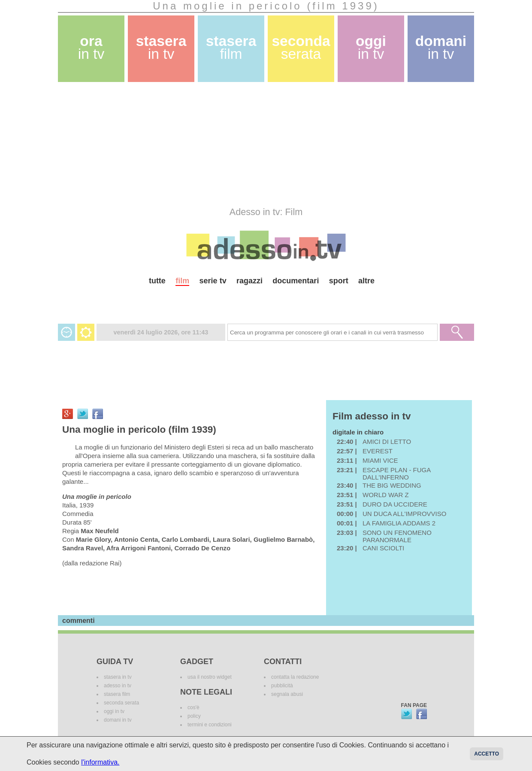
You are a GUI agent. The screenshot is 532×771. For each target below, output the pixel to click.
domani (441, 47)
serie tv (213, 281)
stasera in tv (118, 677)
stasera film (117, 694)
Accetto (487, 754)
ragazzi (249, 281)
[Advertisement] (266, 144)
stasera (161, 47)
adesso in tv (118, 686)
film (182, 281)
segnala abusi (287, 694)
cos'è (193, 707)
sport (339, 281)
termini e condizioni (210, 725)
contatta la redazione (295, 677)
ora (91, 47)
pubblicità (282, 686)
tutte (157, 281)
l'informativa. (100, 762)
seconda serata (121, 703)
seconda (301, 47)
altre (366, 281)
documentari (296, 281)
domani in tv (118, 720)
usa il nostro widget (210, 677)
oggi (371, 47)
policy (194, 716)
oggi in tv (114, 711)
